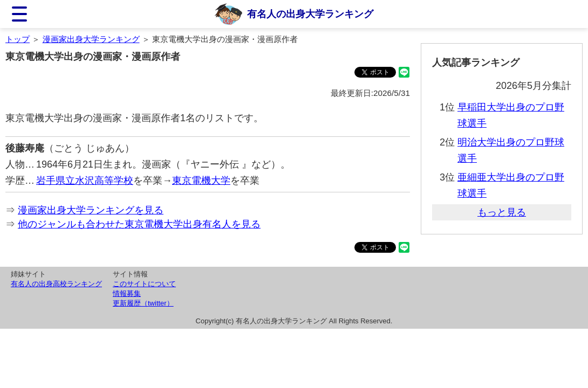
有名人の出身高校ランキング (56, 284)
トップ (18, 39)
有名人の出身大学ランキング (310, 14)
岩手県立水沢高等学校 (85, 181)
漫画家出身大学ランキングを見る (91, 210)
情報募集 (127, 293)
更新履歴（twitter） (143, 303)
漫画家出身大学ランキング (91, 39)
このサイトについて (144, 284)
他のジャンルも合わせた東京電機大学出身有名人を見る (139, 224)
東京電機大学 (201, 181)
